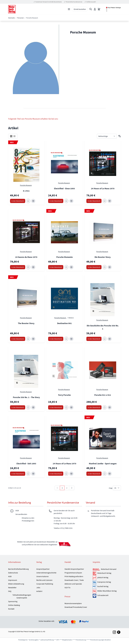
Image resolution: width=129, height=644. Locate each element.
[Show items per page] (117, 488)
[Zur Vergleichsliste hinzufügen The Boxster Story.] (33, 339)
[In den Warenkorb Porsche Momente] (56, 267)
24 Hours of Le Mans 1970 (103, 188)
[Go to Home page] (12, 9)
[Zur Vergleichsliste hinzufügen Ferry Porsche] (71, 407)
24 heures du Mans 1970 (26, 257)
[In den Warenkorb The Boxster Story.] (18, 339)
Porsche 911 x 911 (103, 395)
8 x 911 (26, 191)
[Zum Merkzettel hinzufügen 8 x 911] (28, 201)
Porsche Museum (26, 185)
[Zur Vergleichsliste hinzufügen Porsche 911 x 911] (110, 407)
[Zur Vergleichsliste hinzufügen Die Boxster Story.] (110, 267)
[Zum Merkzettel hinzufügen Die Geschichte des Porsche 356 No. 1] (105, 339)
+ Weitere (71, 318)
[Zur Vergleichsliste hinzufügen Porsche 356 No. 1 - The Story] (33, 407)
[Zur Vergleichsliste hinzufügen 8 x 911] (33, 201)
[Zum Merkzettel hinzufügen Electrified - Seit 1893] (28, 474)
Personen (20, 18)
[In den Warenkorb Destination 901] (56, 339)
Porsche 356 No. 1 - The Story (26, 397)
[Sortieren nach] (107, 136)
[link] (57, 488)
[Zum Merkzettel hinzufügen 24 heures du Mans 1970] (28, 267)
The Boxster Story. (26, 323)
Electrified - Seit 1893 (26, 464)
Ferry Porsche (64, 395)
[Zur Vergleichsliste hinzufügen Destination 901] (71, 339)
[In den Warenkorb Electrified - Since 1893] (56, 201)
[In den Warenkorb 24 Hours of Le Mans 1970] (94, 201)
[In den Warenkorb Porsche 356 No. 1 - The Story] (18, 407)
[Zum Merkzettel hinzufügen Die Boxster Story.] (105, 267)
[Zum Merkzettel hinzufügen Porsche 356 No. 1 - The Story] (28, 407)
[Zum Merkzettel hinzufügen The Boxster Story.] (28, 339)
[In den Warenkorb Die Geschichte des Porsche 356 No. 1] (94, 339)
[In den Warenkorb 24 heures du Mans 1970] (18, 267)
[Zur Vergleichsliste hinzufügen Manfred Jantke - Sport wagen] (110, 474)
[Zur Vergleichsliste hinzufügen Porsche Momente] (71, 267)
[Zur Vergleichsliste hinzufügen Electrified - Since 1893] (71, 201)
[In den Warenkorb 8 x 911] (18, 201)
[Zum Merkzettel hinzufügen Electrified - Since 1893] (66, 201)
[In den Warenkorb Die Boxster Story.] (94, 267)
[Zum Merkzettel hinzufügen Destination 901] (66, 339)
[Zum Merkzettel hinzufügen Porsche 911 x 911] (105, 407)
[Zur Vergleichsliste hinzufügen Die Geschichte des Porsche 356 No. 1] (110, 339)
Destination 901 (64, 323)
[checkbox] (11, 136)
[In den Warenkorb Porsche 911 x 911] (94, 407)
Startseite (11, 18)
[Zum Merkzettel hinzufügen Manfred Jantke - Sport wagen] (105, 474)
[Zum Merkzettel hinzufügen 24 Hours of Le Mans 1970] (105, 201)
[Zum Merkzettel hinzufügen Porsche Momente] (66, 267)
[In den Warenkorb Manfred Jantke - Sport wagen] (94, 474)
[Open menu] (69, 9)
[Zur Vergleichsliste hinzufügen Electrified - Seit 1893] (33, 474)
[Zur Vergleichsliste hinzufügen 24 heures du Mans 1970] (33, 267)
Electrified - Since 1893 (64, 188)
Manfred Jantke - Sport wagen (103, 464)
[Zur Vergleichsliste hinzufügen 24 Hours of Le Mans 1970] (110, 201)
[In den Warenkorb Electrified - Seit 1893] (18, 474)
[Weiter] (72, 488)
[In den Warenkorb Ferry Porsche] (56, 407)
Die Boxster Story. (103, 257)
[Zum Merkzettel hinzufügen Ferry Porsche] (66, 407)
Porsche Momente (64, 257)
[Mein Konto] (95, 9)
